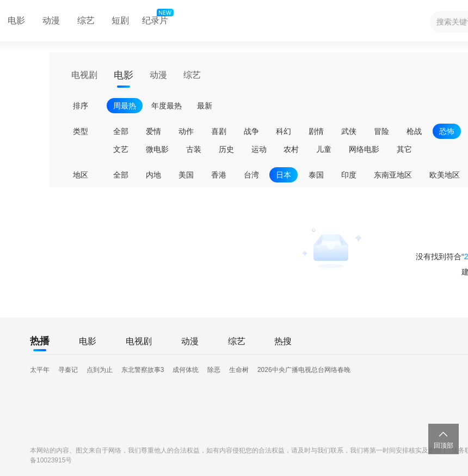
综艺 (86, 20)
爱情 (153, 131)
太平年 (40, 370)
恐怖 (447, 131)
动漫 (51, 20)
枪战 (414, 131)
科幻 (284, 131)
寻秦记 (68, 370)
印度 (349, 175)
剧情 (316, 131)
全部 (121, 131)
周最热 (125, 106)
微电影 (157, 149)
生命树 (239, 370)
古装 (194, 149)
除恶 (214, 370)
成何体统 (186, 370)
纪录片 (157, 18)
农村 (291, 149)
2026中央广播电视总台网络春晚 (304, 370)
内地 (153, 175)
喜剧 (219, 131)
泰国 (316, 175)
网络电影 (364, 149)
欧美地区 (445, 175)
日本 (284, 175)
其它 (404, 149)
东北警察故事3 (143, 370)
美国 (186, 175)
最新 (205, 106)
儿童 (324, 149)
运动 (259, 149)
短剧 (120, 20)
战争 (251, 131)
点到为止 (100, 370)
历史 (226, 149)
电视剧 (84, 75)
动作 (186, 131)
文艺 (121, 149)
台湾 (251, 175)
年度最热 (167, 106)
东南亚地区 (393, 175)
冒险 (381, 131)
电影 (124, 75)
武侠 (349, 131)
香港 (219, 175)
